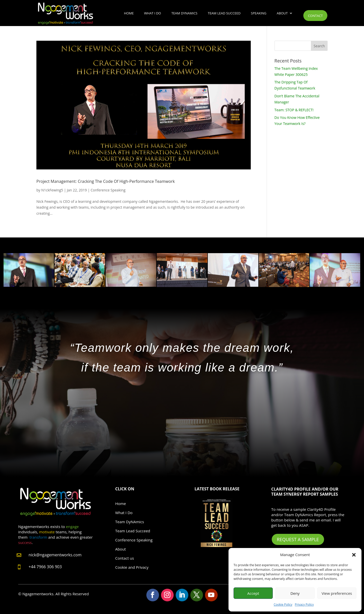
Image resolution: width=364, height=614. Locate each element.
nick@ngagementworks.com (55, 555)
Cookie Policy (283, 605)
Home (129, 13)
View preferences (337, 593)
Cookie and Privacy (132, 567)
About (282, 13)
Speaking (259, 13)
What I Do (153, 13)
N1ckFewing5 (52, 190)
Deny (295, 593)
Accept (253, 593)
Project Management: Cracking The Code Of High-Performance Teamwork (106, 181)
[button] (354, 555)
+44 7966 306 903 (45, 567)
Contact (315, 16)
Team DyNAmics (184, 13)
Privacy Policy (304, 605)
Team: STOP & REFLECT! (294, 110)
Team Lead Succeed (224, 13)
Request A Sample (298, 539)
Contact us (125, 558)
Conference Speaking (108, 190)
